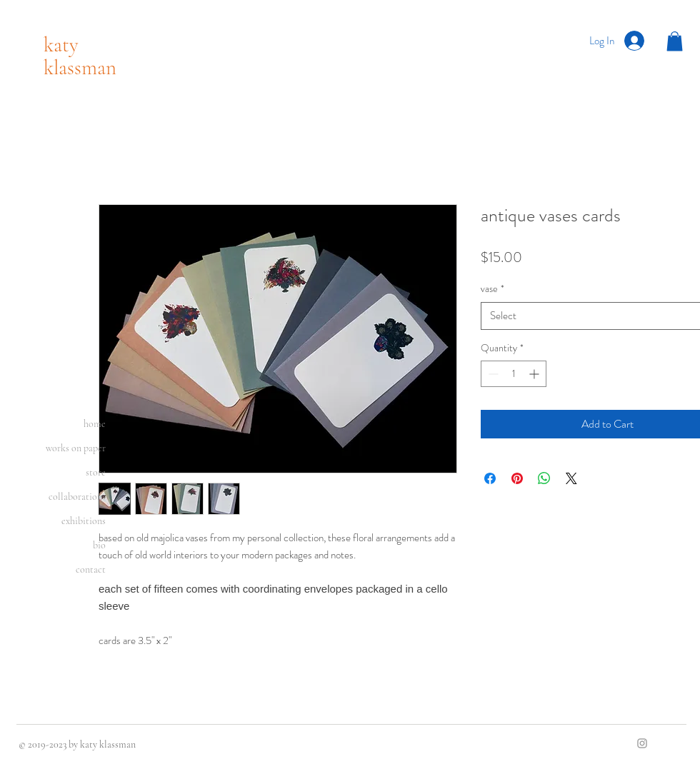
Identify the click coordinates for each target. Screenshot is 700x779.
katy (61, 45)
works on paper (76, 448)
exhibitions (84, 521)
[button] (675, 41)
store (96, 472)
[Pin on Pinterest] (517, 478)
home (95, 424)
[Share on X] (571, 478)
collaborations (77, 497)
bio (99, 545)
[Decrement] (492, 374)
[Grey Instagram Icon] (642, 743)
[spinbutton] (514, 374)
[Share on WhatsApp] (544, 478)
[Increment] (535, 374)
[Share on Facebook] (490, 478)
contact (91, 569)
